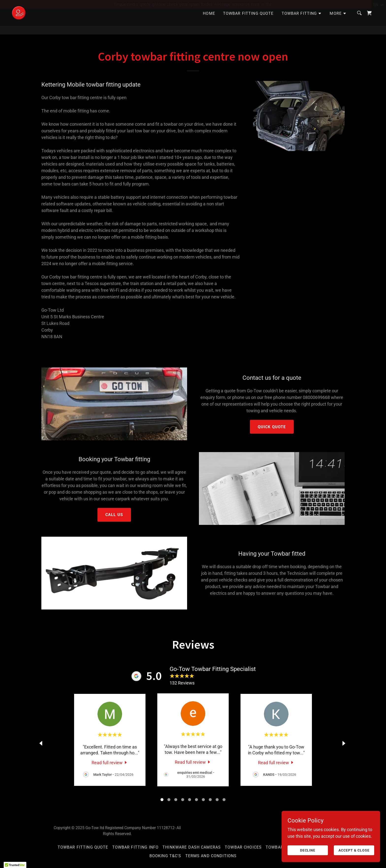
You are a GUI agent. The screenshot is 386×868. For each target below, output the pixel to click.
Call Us (114, 515)
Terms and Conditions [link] (211, 856)
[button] (302, 22)
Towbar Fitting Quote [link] (248, 22)
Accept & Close (354, 850)
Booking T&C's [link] (165, 856)
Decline (308, 850)
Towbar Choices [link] (243, 847)
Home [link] (209, 22)
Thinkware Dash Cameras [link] (192, 847)
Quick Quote (272, 427)
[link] (19, 21)
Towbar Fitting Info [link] (136, 847)
